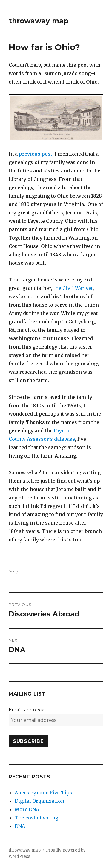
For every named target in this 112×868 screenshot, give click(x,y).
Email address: (26, 710)
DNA (20, 826)
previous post (36, 154)
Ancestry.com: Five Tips (43, 793)
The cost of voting (36, 818)
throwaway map (39, 21)
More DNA (27, 809)
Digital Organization (39, 801)
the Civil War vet (73, 288)
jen (12, 572)
